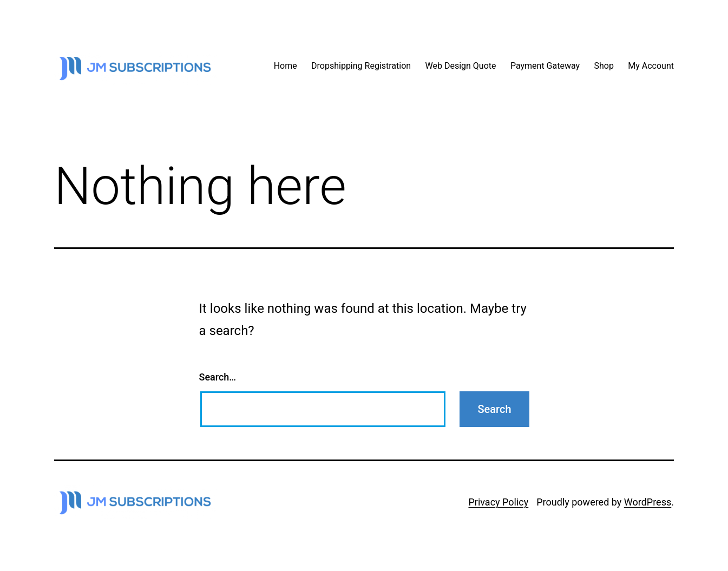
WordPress (648, 502)
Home (286, 66)
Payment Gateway (545, 66)
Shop (604, 66)
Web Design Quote (461, 66)
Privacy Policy (498, 502)
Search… (218, 377)
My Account (651, 66)
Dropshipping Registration (361, 66)
